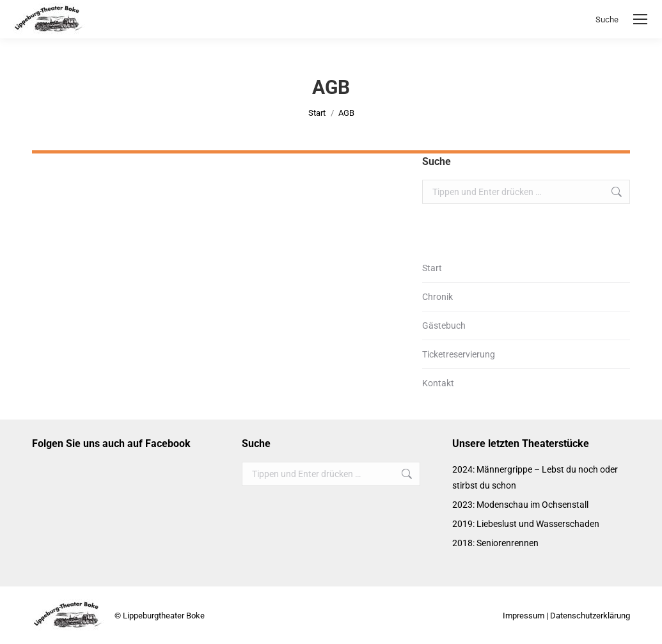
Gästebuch (444, 326)
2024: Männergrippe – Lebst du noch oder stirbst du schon (535, 477)
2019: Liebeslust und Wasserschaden (526, 524)
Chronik (437, 297)
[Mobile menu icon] (640, 19)
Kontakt (438, 383)
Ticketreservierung (459, 354)
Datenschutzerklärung (590, 616)
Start (432, 268)
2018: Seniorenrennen (495, 543)
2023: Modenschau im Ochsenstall (520, 505)
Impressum (524, 616)
